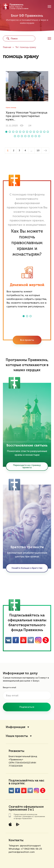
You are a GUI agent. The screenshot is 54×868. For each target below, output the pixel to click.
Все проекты (27, 340)
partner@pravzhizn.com (22, 852)
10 (38, 150)
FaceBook (16, 640)
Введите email (9, 687)
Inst (38, 640)
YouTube (23, 640)
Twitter (31, 640)
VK (8, 640)
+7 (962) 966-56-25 (31, 849)
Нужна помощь (11, 108)
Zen (46, 640)
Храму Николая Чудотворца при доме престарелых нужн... (27, 116)
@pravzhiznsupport (30, 846)
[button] (6, 132)
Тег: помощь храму (26, 47)
